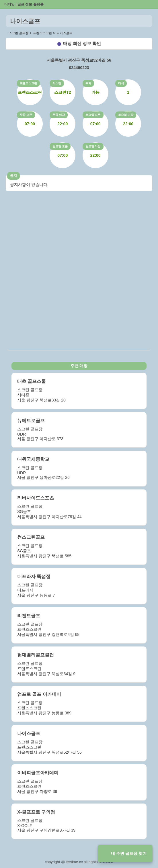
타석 (121, 83)
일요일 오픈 (60, 146)
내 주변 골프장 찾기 (129, 853)
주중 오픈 (26, 115)
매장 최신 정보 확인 (82, 43)
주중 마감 (59, 115)
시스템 (57, 83)
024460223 (79, 68)
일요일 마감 (93, 146)
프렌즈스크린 (28, 83)
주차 (88, 83)
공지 (13, 176)
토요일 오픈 (93, 115)
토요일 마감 (126, 115)
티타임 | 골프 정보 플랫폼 (24, 4)
